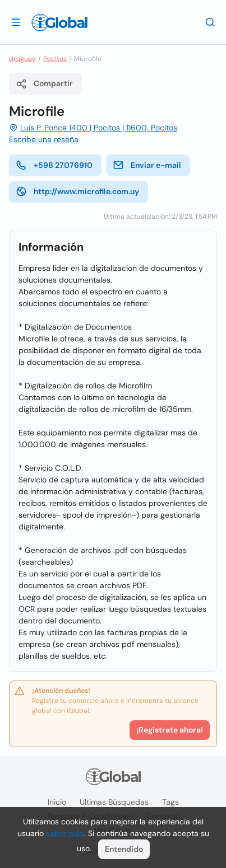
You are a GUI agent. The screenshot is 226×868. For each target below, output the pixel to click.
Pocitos (55, 59)
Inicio (57, 802)
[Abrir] (16, 22)
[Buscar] (210, 22)
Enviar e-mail (147, 165)
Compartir (44, 84)
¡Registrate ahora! (170, 730)
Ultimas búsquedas (114, 802)
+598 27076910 (54, 165)
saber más (65, 833)
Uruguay (22, 59)
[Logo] (59, 22)
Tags (170, 802)
